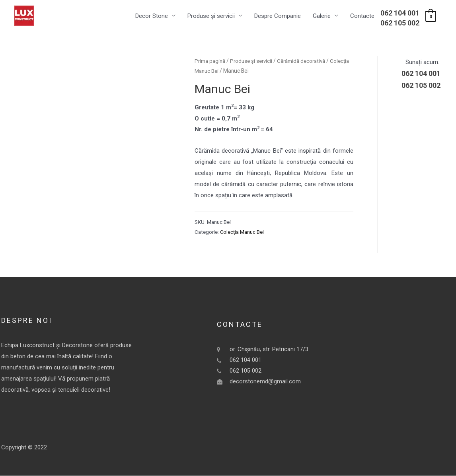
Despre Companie (278, 16)
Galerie (322, 16)
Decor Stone (152, 16)
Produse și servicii (211, 16)
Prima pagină (211, 61)
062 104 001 (400, 13)
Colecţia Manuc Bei (249, 72)
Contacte (362, 16)
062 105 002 (400, 23)
